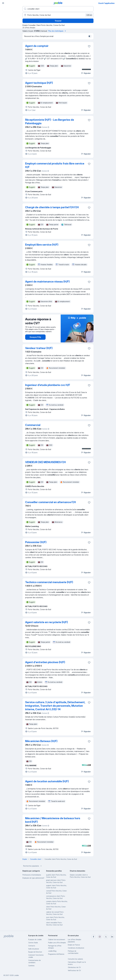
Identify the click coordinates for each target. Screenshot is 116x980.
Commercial (33, 425)
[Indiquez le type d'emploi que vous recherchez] (58, 9)
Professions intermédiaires (32, 875)
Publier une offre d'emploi (57, 943)
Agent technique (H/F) (39, 83)
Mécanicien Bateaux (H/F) (41, 741)
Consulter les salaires (75, 959)
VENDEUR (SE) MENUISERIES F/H (45, 462)
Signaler (86, 73)
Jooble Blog (52, 951)
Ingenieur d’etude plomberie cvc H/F (48, 385)
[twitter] (106, 937)
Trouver (58, 21)
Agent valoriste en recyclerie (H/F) (47, 622)
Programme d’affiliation (56, 954)
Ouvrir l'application (106, 3)
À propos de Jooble (35, 939)
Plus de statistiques (57, 31)
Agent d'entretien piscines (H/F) (45, 662)
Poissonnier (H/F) (36, 542)
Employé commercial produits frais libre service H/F (55, 165)
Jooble (16, 975)
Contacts (32, 946)
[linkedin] (112, 937)
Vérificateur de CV (74, 970)
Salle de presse (34, 949)
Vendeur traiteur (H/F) (39, 348)
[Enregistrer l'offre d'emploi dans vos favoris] (89, 46)
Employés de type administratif (33, 878)
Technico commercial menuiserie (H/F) (49, 582)
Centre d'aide (33, 943)
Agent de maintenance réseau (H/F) (47, 282)
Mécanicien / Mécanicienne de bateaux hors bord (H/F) (53, 820)
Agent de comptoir (37, 46)
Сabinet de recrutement (57, 939)
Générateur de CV (74, 967)
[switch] (90, 36)
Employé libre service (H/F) (42, 245)
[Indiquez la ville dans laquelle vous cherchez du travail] (58, 15)
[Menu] (3, 3)
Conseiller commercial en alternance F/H (51, 502)
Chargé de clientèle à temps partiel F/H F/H (52, 207)
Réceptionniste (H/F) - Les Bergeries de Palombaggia (50, 122)
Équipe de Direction (35, 952)
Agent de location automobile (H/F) (47, 781)
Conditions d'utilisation (76, 948)
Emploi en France (74, 945)
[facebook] (93, 937)
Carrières (31, 966)
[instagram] (100, 937)
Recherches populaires (33, 866)
